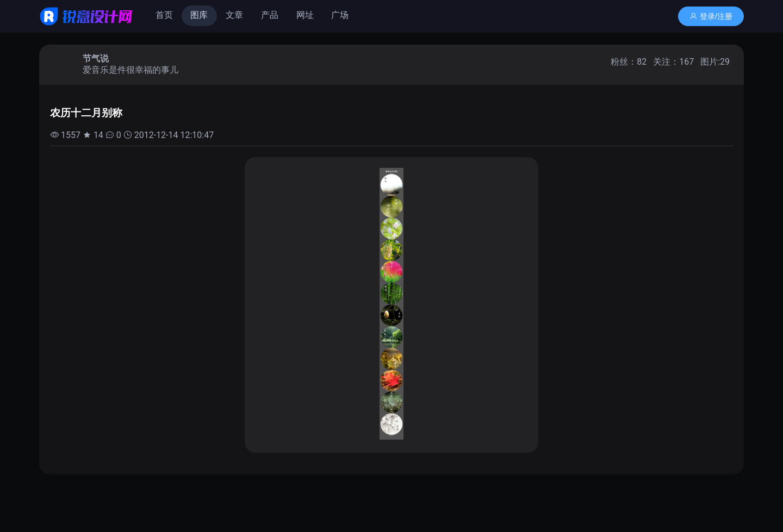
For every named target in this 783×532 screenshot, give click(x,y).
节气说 (96, 58)
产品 (270, 15)
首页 (164, 15)
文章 (234, 15)
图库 (199, 15)
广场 (340, 15)
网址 (305, 15)
